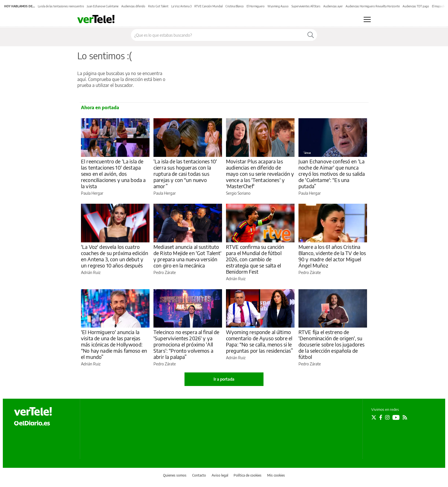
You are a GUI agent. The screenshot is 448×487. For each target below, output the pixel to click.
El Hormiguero (256, 6)
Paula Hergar (92, 193)
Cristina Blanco (235, 6)
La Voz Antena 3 (181, 6)
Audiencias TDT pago (416, 6)
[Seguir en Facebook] (381, 417)
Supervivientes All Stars (306, 6)
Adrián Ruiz (91, 272)
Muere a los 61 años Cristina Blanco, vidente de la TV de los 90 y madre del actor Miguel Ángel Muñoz (332, 256)
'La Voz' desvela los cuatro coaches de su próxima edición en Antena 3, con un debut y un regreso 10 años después (115, 256)
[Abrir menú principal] (367, 19)
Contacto (199, 475)
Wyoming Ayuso (278, 6)
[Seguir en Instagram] (387, 417)
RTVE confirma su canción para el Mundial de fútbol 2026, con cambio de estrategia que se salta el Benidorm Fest (255, 259)
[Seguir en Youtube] (396, 417)
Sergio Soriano (238, 193)
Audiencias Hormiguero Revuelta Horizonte (373, 6)
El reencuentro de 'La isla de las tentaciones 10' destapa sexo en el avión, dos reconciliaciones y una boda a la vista (113, 174)
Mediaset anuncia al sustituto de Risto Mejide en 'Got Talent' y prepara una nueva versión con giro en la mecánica (188, 256)
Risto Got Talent (158, 6)
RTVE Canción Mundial (208, 6)
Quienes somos (175, 475)
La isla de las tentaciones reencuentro (61, 6)
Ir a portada (224, 379)
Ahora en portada (100, 108)
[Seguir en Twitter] (374, 417)
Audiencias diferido (133, 6)
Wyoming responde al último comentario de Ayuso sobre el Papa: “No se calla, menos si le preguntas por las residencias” (260, 341)
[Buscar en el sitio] (218, 35)
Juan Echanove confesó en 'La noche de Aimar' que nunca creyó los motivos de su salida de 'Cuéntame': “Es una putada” (332, 174)
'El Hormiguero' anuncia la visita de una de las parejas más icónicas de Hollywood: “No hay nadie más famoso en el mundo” (114, 344)
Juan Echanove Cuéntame (103, 6)
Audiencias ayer (333, 6)
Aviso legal (220, 475)
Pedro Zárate (165, 272)
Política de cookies (248, 475)
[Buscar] (311, 35)
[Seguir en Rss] (405, 417)
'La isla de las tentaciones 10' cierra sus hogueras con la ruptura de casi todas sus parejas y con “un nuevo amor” (185, 174)
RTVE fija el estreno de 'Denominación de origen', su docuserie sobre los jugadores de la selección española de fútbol (331, 344)
